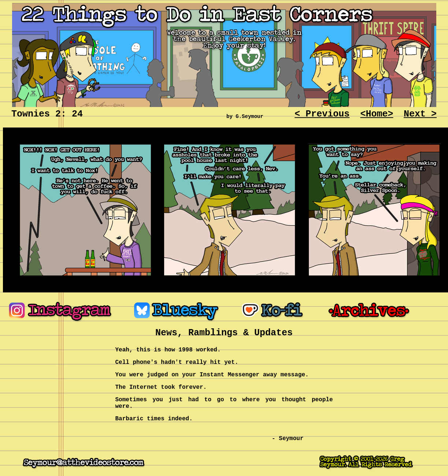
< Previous (322, 114)
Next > (420, 114)
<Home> (377, 114)
